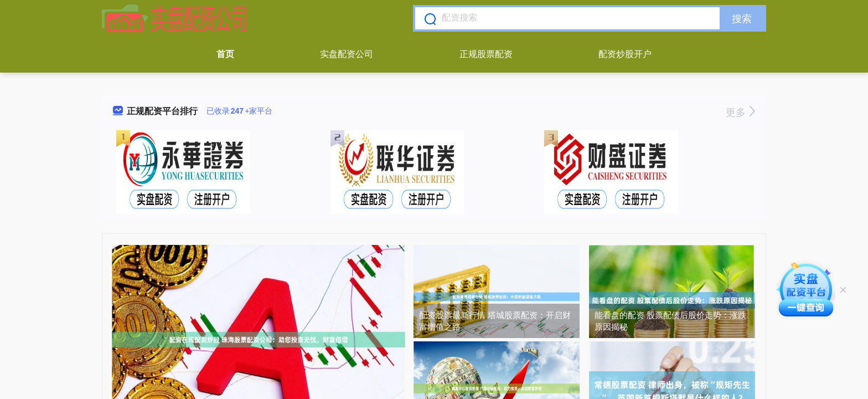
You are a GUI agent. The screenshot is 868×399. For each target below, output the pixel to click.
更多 (740, 112)
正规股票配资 (486, 54)
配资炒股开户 (625, 54)
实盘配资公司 (347, 54)
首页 (225, 54)
